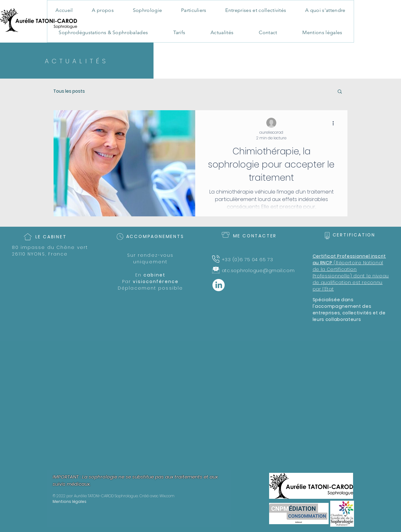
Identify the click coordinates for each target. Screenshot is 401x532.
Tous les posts (69, 91)
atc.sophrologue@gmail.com (258, 270)
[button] (340, 92)
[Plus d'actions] (335, 123)
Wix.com (167, 496)
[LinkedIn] (219, 285)
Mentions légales (70, 501)
